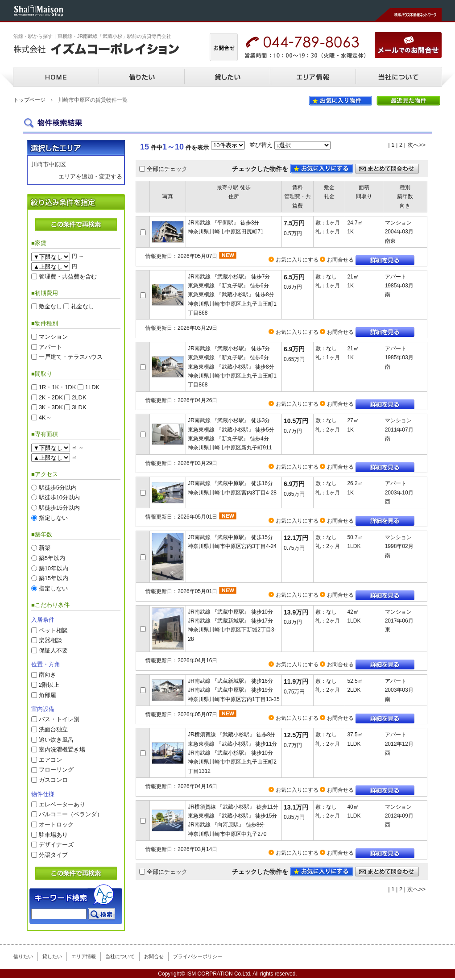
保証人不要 (53, 650)
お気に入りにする (297, 260)
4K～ (45, 417)
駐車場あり (53, 834)
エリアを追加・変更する (90, 176)
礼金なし (83, 306)
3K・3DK (51, 407)
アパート (50, 347)
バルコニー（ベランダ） (71, 814)
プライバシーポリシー (198, 956)
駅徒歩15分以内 (59, 508)
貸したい (227, 77)
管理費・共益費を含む (68, 276)
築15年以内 (54, 578)
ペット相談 (53, 630)
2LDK (79, 397)
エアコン (50, 759)
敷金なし (50, 306)
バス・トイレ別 (59, 719)
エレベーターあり (62, 804)
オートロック (56, 824)
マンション (53, 337)
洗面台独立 (53, 729)
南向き (48, 675)
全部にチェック (167, 168)
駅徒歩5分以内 (58, 487)
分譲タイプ (53, 854)
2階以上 (49, 685)
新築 (45, 548)
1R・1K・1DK (58, 387)
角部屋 (48, 695)
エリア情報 (313, 77)
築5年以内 (52, 558)
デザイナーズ (56, 845)
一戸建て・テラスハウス (71, 357)
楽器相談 (50, 640)
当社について (398, 77)
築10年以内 (54, 568)
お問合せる (340, 260)
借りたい (141, 77)
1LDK (93, 387)
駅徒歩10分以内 (59, 497)
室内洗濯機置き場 (62, 750)
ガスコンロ (53, 780)
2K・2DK (51, 397)
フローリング (56, 770)
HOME (56, 77)
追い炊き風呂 (56, 739)
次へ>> (416, 145)
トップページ (29, 100)
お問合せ (154, 956)
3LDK (79, 407)
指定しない (53, 517)
